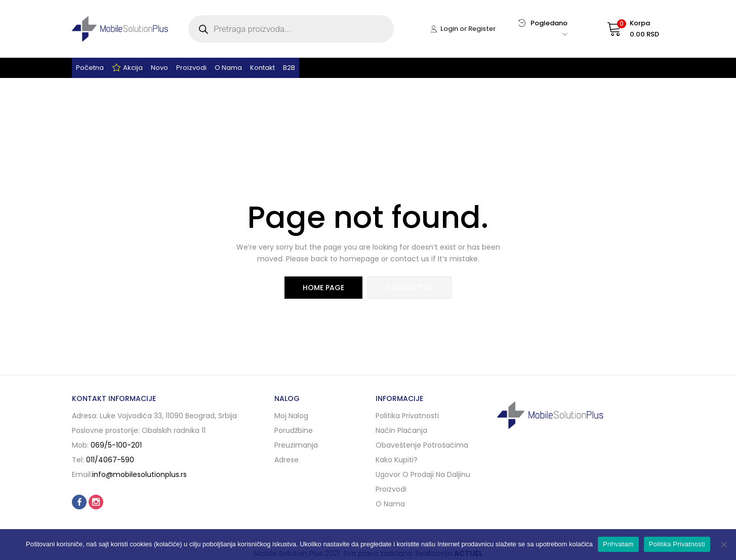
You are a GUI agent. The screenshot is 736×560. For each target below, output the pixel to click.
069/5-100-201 (116, 445)
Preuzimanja (296, 445)
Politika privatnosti (407, 416)
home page (323, 288)
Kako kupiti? (397, 460)
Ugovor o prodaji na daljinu (423, 474)
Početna (90, 68)
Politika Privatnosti (677, 544)
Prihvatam (618, 544)
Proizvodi (191, 68)
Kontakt (262, 68)
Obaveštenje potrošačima (422, 445)
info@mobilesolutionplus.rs (139, 474)
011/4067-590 (110, 460)
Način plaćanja (401, 430)
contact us (410, 288)
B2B (289, 68)
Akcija (127, 68)
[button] (623, 29)
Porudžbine (294, 430)
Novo (159, 68)
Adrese (287, 460)
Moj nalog (291, 416)
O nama (228, 68)
